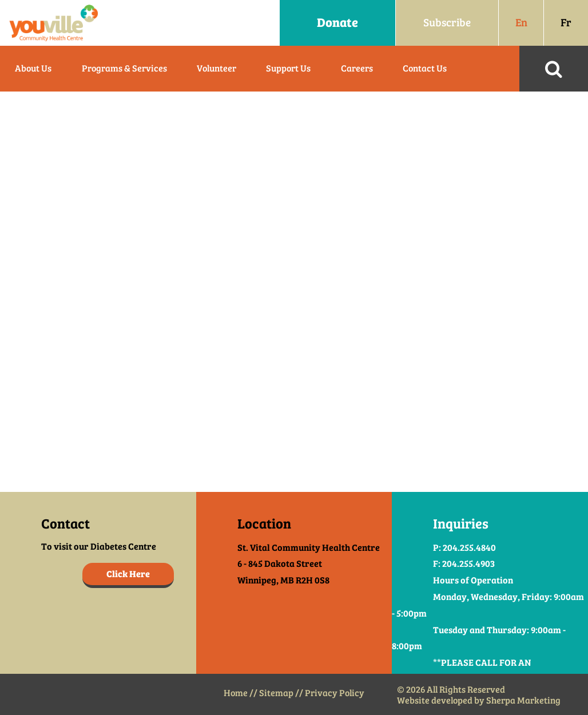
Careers (357, 68)
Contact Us (425, 68)
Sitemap (276, 693)
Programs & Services (124, 68)
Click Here (128, 574)
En (521, 23)
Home (236, 693)
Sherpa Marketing (523, 700)
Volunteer (216, 68)
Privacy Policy (335, 693)
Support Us (288, 68)
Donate (337, 23)
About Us (33, 68)
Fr (566, 23)
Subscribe (447, 23)
